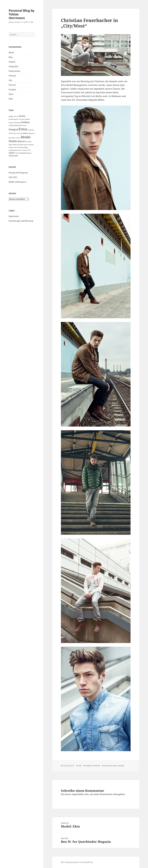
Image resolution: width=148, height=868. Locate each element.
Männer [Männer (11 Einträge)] (21, 141)
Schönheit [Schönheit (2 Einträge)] (31, 145)
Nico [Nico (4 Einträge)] (30, 141)
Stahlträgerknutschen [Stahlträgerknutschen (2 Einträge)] (15, 150)
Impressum (14, 216)
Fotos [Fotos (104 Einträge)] (23, 129)
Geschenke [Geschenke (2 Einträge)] (31, 130)
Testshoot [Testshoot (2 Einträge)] (25, 150)
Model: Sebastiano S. (18, 182)
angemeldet (78, 794)
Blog (11, 57)
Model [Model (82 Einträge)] (26, 137)
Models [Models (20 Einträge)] (13, 141)
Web (11, 99)
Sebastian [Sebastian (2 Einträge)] (12, 148)
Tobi (80, 766)
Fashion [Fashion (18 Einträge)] (25, 122)
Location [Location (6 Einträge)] (24, 133)
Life (10, 80)
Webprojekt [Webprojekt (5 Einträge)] (13, 156)
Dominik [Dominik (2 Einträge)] (11, 123)
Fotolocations (14, 71)
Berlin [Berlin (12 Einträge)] (22, 116)
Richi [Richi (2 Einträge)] (18, 145)
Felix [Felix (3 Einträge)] (20, 125)
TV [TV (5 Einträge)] (29, 150)
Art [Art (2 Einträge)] (18, 116)
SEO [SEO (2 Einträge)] (16, 148)
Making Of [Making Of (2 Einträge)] (32, 133)
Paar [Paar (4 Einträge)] (14, 145)
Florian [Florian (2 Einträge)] (24, 126)
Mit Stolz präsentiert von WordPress (77, 862)
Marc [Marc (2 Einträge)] (10, 138)
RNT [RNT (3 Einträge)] (22, 145)
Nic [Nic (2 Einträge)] (27, 142)
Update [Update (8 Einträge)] (12, 153)
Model (121, 766)
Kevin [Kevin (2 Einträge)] (19, 133)
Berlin (11, 53)
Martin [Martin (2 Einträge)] (18, 138)
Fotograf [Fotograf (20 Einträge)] (13, 129)
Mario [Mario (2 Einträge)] (14, 138)
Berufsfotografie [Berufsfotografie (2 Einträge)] (14, 119)
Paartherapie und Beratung (21, 221)
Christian (108, 766)
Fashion (12, 62)
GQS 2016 (13, 177)
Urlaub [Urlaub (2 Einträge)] (18, 153)
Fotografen (13, 66)
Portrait (12, 85)
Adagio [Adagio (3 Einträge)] (11, 116)
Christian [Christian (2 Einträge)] (22, 119)
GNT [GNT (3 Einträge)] (10, 133)
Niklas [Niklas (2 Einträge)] (11, 145)
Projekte (12, 90)
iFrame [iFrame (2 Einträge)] (14, 133)
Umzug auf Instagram (18, 173)
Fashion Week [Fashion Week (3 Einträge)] (13, 125)
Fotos (115, 766)
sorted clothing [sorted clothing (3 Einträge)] (23, 147)
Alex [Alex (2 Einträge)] (15, 116)
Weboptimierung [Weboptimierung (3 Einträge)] (26, 153)
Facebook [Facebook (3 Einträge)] (17, 123)
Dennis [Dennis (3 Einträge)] (27, 119)
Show (11, 94)
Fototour (12, 76)
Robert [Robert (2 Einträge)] (25, 145)
